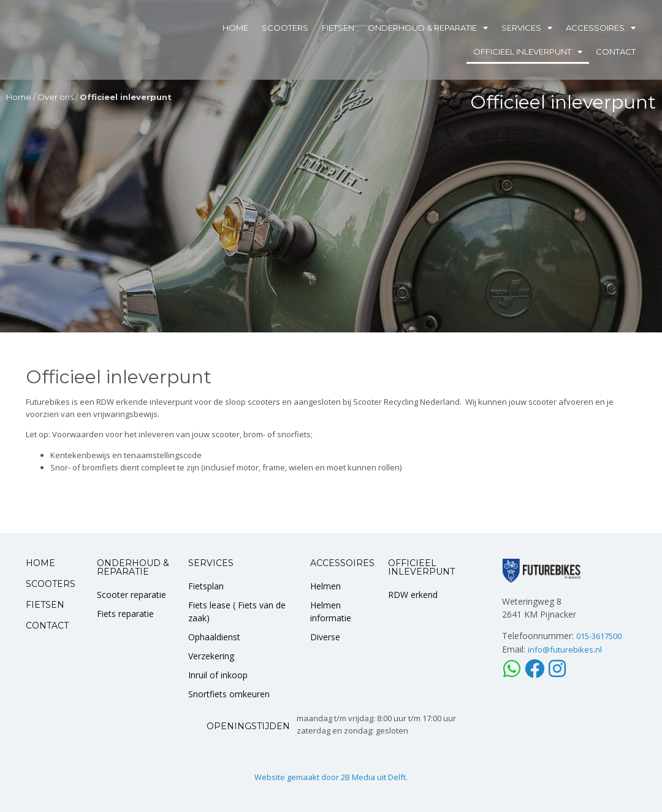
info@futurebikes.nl (565, 649)
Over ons (55, 97)
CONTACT (47, 626)
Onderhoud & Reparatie (428, 28)
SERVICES (211, 563)
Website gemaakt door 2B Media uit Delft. (331, 777)
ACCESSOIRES (342, 563)
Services (527, 28)
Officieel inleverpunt (528, 52)
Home (235, 28)
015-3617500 (599, 636)
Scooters (285, 28)
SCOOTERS (51, 584)
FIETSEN (45, 605)
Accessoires (601, 28)
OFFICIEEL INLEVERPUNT (421, 567)
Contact (616, 52)
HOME (40, 563)
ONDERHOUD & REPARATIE (133, 567)
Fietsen (338, 28)
